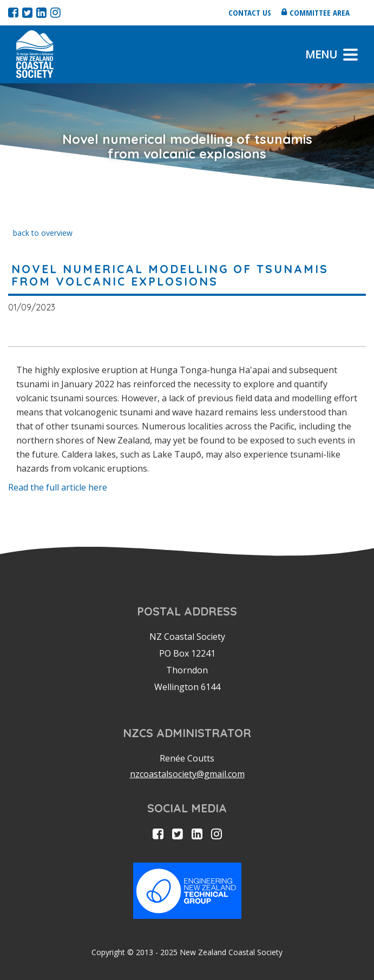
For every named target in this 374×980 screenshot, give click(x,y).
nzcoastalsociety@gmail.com (187, 774)
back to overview (43, 233)
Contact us (250, 12)
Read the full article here (58, 487)
